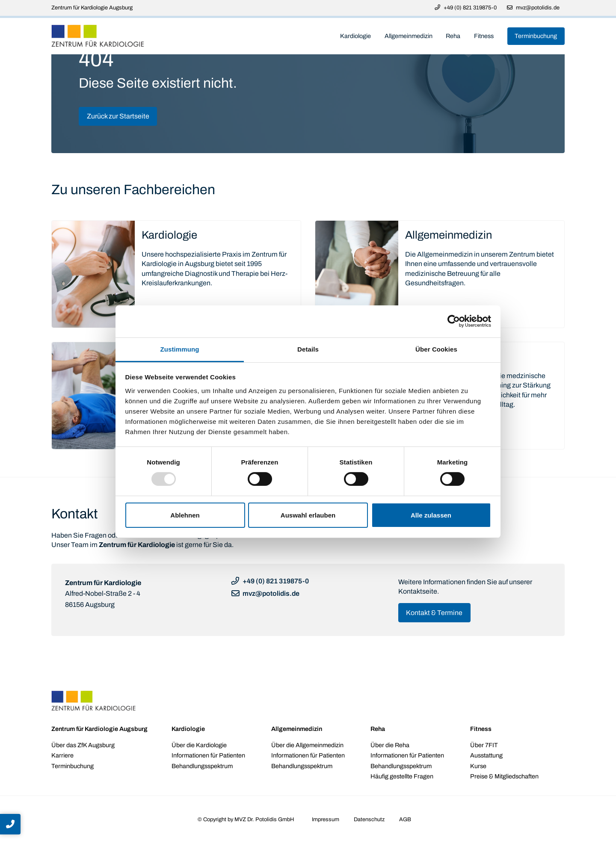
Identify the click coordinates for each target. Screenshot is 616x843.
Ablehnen (185, 515)
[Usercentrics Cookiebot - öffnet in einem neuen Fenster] (454, 321)
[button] (10, 824)
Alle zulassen (431, 515)
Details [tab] (308, 349)
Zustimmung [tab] (180, 349)
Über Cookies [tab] (436, 349)
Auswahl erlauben (308, 515)
